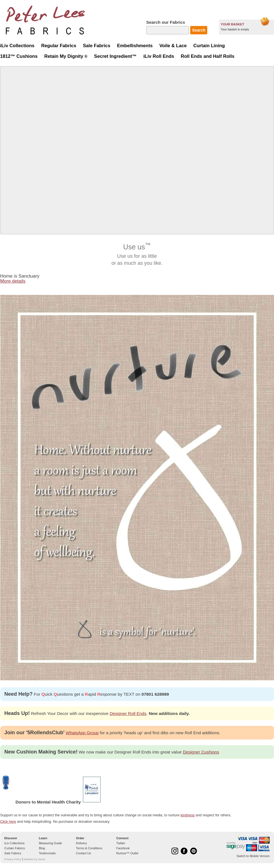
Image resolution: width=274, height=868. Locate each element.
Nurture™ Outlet (127, 853)
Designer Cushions (201, 752)
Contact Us (84, 853)
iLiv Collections (15, 843)
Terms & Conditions (89, 848)
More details (13, 281)
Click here (8, 821)
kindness (188, 815)
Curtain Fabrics (15, 848)
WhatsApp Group (82, 733)
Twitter (121, 843)
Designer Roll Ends (128, 713)
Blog (42, 848)
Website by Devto (34, 859)
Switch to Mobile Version (253, 856)
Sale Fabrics (13, 853)
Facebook (123, 848)
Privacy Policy (13, 859)
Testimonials (47, 853)
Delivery (81, 843)
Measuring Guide (50, 843)
